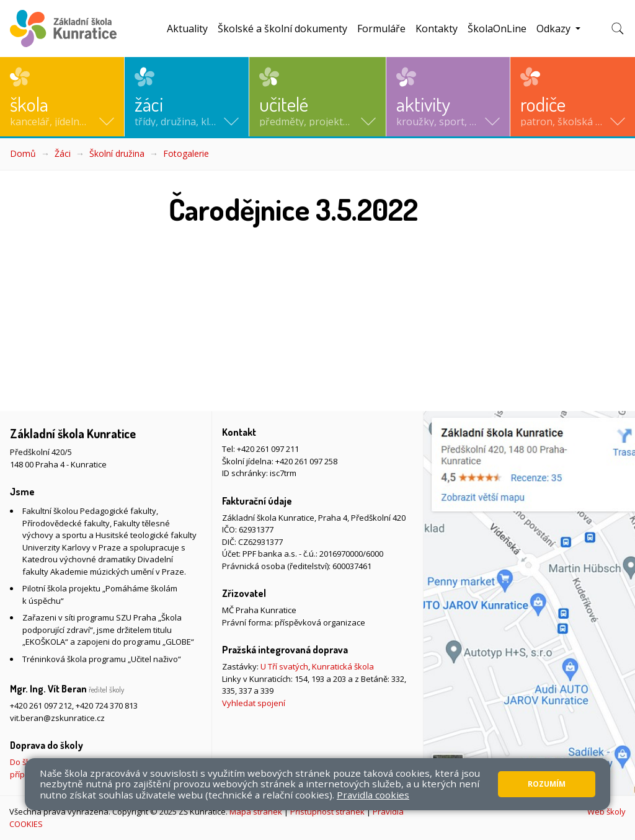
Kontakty (437, 29)
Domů (23, 153)
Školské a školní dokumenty (282, 29)
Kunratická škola (343, 666)
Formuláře (381, 29)
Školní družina (117, 153)
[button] (62, 97)
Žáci (63, 153)
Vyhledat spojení (254, 703)
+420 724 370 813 (107, 705)
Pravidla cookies (373, 795)
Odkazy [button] (555, 29)
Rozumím (547, 784)
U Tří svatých (284, 666)
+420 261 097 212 (41, 705)
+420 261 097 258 (306, 461)
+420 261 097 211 (268, 449)
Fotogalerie (186, 153)
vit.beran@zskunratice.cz (57, 718)
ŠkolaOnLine (497, 29)
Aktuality (187, 29)
